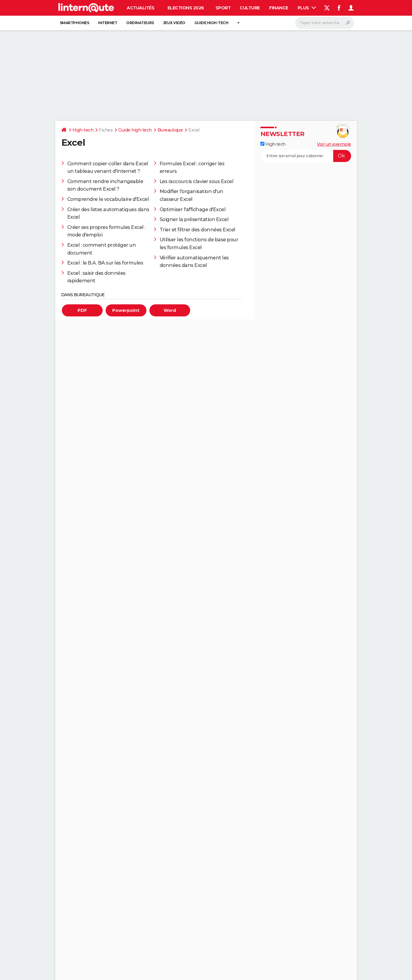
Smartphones (75, 23)
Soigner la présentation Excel (194, 219)
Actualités (141, 8)
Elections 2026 (186, 8)
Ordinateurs (140, 23)
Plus (307, 8)
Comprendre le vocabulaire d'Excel (108, 199)
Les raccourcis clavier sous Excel (197, 181)
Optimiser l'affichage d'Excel (193, 209)
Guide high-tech (211, 23)
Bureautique (170, 130)
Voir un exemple (334, 144)
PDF (82, 310)
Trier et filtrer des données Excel (198, 230)
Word (170, 310)
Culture (250, 8)
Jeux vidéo (174, 23)
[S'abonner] (306, 156)
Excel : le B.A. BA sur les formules (105, 263)
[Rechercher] (325, 23)
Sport (223, 8)
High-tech (83, 130)
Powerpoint (126, 310)
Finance (279, 8)
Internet (108, 23)
